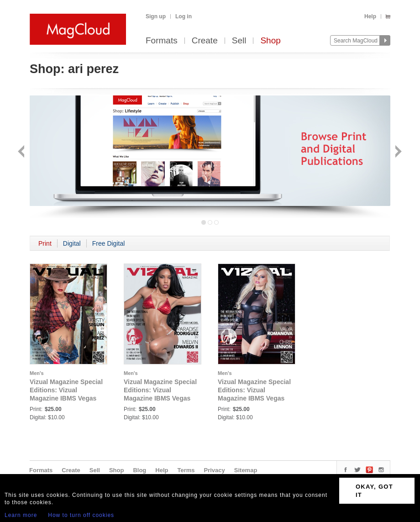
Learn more (21, 515)
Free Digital (109, 243)
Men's (37, 373)
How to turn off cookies (81, 515)
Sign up (156, 16)
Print (45, 243)
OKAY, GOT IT (374, 491)
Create (205, 41)
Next (397, 152)
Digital (72, 243)
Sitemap (246, 470)
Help (370, 16)
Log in (184, 16)
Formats (162, 41)
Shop (270, 41)
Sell (239, 41)
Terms (186, 470)
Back (22, 152)
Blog (139, 470)
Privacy (215, 470)
